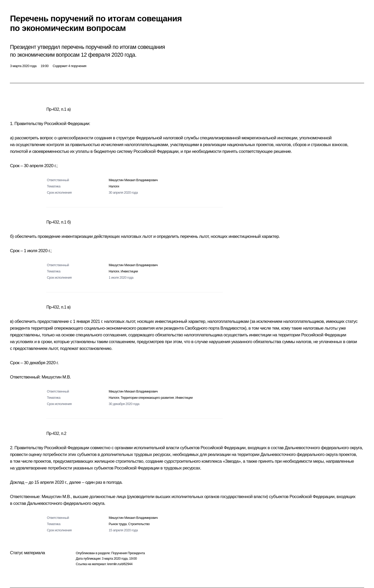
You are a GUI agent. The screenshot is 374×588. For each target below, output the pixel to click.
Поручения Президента (128, 553)
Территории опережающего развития (147, 398)
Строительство (139, 524)
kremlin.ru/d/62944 (120, 564)
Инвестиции (129, 271)
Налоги (114, 186)
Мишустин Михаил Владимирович (133, 180)
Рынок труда (118, 524)
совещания (151, 47)
